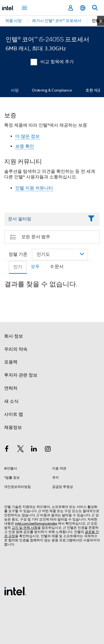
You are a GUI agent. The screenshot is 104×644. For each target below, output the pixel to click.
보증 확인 (25, 146)
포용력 (11, 362)
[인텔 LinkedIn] (34, 450)
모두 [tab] (35, 267)
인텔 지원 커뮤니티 (34, 188)
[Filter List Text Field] (44, 219)
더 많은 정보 (27, 136)
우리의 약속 (16, 349)
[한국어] (83, 8)
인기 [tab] (18, 267)
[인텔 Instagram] (48, 450)
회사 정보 (14, 336)
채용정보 (13, 427)
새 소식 (11, 401)
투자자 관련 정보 (21, 375)
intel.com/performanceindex (36, 523)
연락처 (11, 388)
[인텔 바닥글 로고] (15, 591)
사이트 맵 (14, 414)
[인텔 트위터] (21, 450)
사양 (15, 90)
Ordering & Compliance (52, 90)
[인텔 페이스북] (7, 450)
